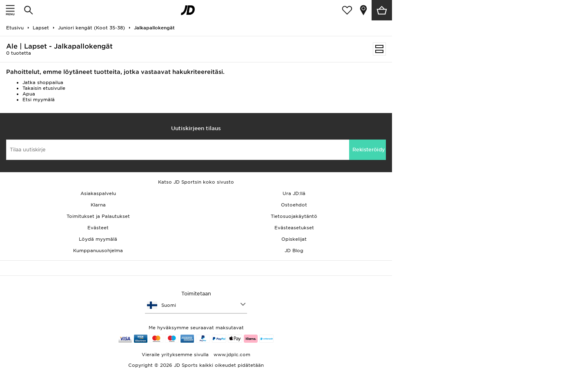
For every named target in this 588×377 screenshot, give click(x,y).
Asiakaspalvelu (98, 193)
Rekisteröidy (369, 150)
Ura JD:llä (294, 193)
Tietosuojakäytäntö (294, 216)
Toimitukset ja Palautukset (98, 216)
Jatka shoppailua (43, 82)
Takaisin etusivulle (44, 88)
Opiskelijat (294, 239)
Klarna (98, 205)
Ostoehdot (294, 205)
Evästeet (98, 228)
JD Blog (294, 251)
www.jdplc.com (231, 355)
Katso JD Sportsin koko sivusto (196, 182)
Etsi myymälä (39, 100)
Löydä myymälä (98, 239)
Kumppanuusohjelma (98, 251)
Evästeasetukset (294, 228)
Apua (29, 94)
